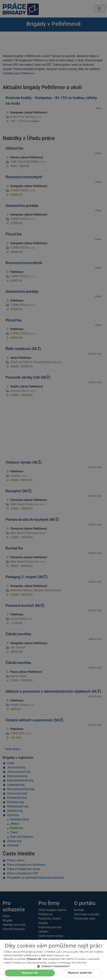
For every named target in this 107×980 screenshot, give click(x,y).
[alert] (54, 490)
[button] (54, 966)
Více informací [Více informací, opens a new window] (79, 963)
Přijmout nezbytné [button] (80, 973)
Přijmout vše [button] (30, 973)
